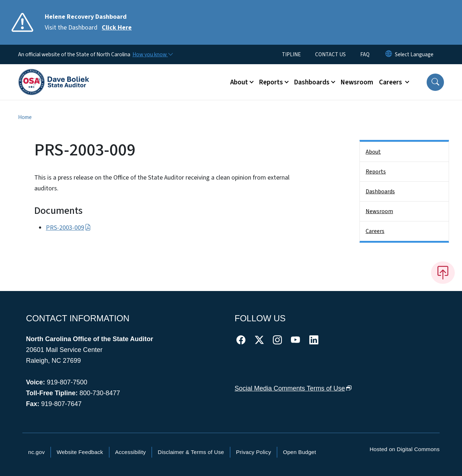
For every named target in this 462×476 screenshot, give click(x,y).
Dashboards (380, 191)
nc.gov (36, 452)
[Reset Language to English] (389, 54)
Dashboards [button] (312, 82)
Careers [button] (391, 82)
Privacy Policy (254, 452)
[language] (414, 54)
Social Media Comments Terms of (293, 388)
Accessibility (130, 452)
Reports (376, 172)
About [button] (239, 82)
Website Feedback (80, 452)
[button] (435, 82)
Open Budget (300, 452)
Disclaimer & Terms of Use (191, 452)
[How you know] (152, 54)
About (373, 152)
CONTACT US (330, 54)
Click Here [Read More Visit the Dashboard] (117, 28)
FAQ (365, 54)
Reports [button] (271, 82)
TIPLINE (291, 54)
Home (25, 117)
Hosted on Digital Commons (405, 449)
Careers (375, 231)
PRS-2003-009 (68, 228)
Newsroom (357, 82)
